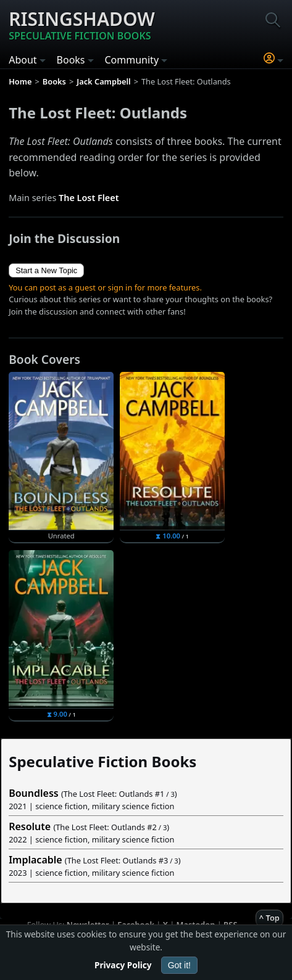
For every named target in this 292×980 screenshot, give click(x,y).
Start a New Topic (46, 270)
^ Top (269, 918)
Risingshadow (82, 25)
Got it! (179, 965)
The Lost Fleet (89, 198)
